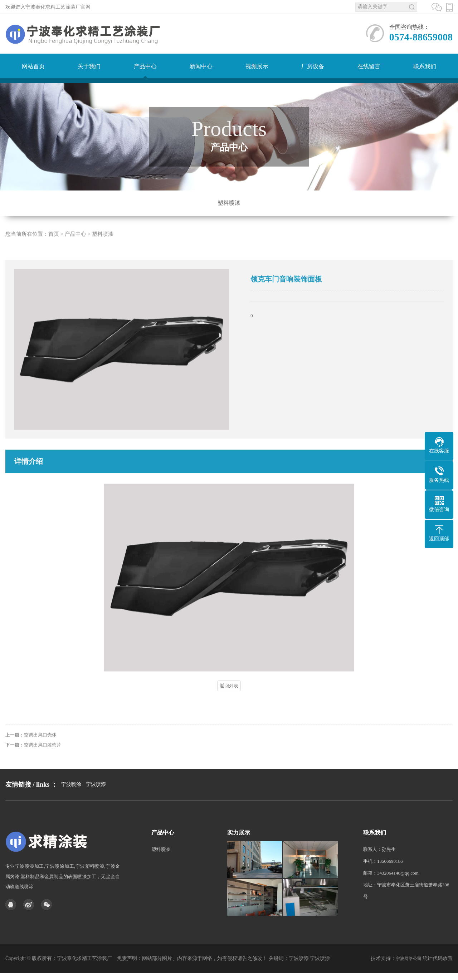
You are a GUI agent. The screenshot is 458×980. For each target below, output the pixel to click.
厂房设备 (313, 66)
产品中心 (145, 66)
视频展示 (257, 66)
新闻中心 (201, 66)
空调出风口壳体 (40, 746)
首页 (54, 245)
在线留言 (369, 66)
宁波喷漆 (96, 798)
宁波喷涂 (71, 798)
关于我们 (89, 66)
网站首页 (33, 66)
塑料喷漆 (229, 203)
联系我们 (425, 66)
